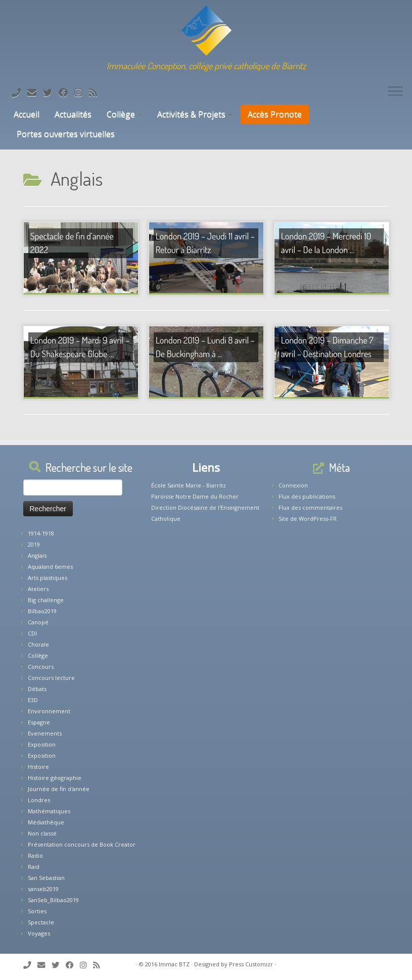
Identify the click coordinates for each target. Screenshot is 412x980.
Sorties (37, 911)
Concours (41, 667)
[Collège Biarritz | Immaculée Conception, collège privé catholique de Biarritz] (206, 30)
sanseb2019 (43, 889)
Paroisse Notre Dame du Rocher (195, 496)
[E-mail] (35, 92)
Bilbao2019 (42, 611)
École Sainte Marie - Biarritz (189, 485)
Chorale (38, 644)
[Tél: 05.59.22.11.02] (19, 92)
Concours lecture (51, 678)
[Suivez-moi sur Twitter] (51, 92)
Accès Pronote (275, 114)
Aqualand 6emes (50, 567)
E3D (33, 700)
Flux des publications (307, 496)
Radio (35, 855)
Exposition (42, 744)
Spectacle (41, 922)
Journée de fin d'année (59, 789)
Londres (39, 800)
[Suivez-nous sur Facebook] (66, 92)
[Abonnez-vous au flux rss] (96, 92)
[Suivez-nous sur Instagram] (82, 92)
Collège (124, 114)
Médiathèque (46, 822)
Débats (37, 689)
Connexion (293, 485)
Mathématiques (49, 811)
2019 (34, 544)
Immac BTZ (174, 964)
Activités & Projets (195, 114)
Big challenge (46, 600)
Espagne (39, 722)
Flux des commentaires (310, 507)
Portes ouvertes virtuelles (66, 134)
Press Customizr (251, 964)
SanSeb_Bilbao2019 (53, 900)
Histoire (38, 767)
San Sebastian (46, 878)
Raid (34, 867)
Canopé (38, 622)
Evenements (45, 733)
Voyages (39, 933)
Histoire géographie (55, 778)
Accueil (26, 114)
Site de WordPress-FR (308, 519)
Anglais (37, 555)
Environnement (49, 711)
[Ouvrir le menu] (395, 92)
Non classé (42, 833)
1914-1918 (41, 533)
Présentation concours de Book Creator (82, 844)
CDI (32, 633)
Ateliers (38, 589)
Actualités (73, 114)
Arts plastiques (48, 578)
